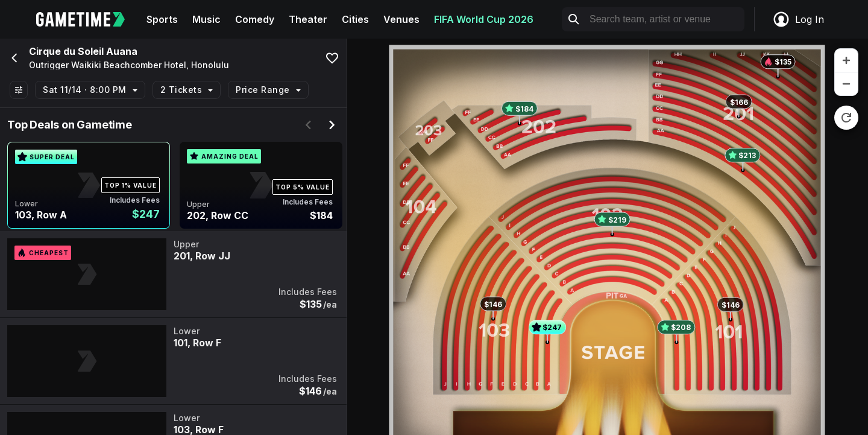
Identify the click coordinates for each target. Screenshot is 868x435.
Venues (401, 19)
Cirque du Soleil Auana (83, 51)
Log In (798, 19)
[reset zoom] (846, 118)
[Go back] (13, 58)
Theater (308, 19)
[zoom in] (846, 61)
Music (206, 19)
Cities (355, 19)
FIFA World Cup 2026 (484, 19)
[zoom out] (846, 84)
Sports (162, 19)
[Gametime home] (88, 19)
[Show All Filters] (19, 90)
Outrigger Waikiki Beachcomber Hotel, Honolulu (129, 65)
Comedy (255, 19)
